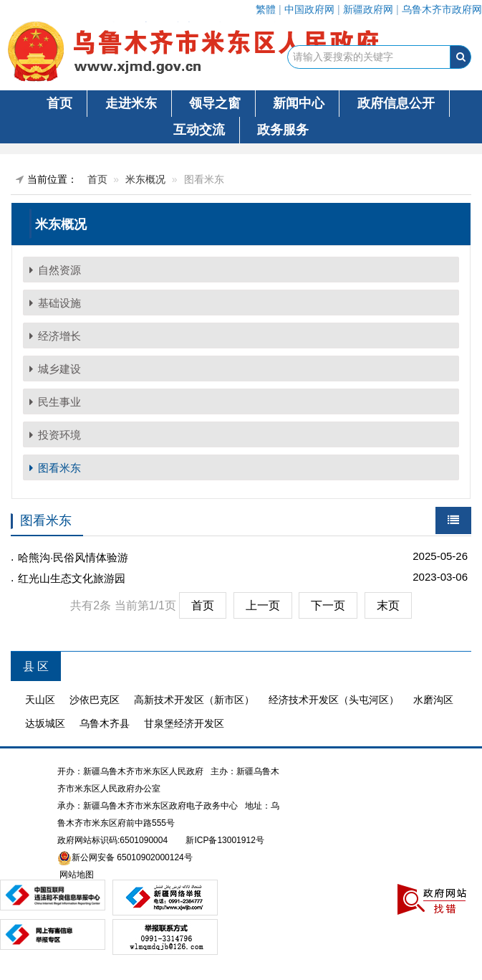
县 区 (36, 666)
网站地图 (76, 875)
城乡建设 (59, 369)
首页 (59, 103)
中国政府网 (309, 9)
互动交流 (199, 130)
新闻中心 (299, 103)
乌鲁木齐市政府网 (442, 9)
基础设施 (59, 303)
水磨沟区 (433, 700)
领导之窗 (215, 103)
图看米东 (59, 468)
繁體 (266, 9)
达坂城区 (45, 723)
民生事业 (59, 402)
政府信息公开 (396, 103)
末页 (388, 605)
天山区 (40, 700)
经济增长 (59, 336)
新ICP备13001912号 (225, 840)
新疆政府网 (368, 9)
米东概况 (145, 179)
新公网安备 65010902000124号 (132, 857)
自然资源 (59, 270)
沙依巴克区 (95, 700)
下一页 (328, 605)
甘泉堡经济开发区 (184, 723)
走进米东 (131, 103)
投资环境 (59, 435)
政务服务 (283, 130)
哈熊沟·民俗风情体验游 (73, 557)
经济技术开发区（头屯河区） (334, 700)
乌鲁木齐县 (105, 723)
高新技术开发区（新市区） (194, 700)
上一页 (263, 605)
